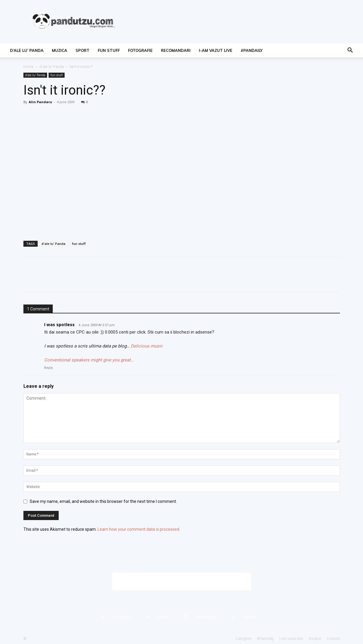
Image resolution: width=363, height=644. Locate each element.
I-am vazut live (216, 50)
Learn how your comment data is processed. (139, 529)
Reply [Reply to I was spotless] (48, 368)
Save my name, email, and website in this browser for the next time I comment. (103, 501)
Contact (333, 639)
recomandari (176, 50)
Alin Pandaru (40, 102)
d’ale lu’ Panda (27, 50)
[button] (350, 51)
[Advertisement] (182, 581)
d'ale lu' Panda (52, 67)
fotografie (140, 50)
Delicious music (147, 346)
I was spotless (59, 325)
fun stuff (109, 50)
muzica (60, 50)
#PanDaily (252, 50)
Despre (315, 639)
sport (83, 50)
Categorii (244, 639)
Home (29, 67)
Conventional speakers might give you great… (89, 360)
